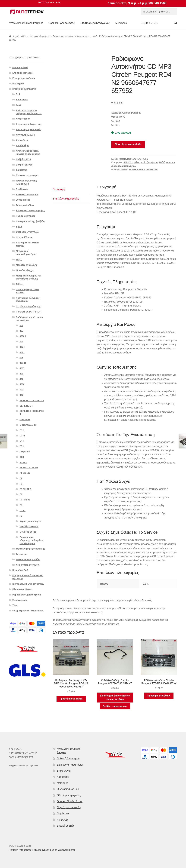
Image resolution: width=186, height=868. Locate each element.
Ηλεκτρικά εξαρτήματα (40, 36)
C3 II (22, 430)
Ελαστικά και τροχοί (23, 73)
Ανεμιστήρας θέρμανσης (29, 124)
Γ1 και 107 (25, 473)
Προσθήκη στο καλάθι (128, 144)
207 (21, 331)
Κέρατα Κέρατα (24, 237)
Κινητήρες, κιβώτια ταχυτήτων (28, 584)
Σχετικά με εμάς (66, 826)
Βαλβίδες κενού (24, 165)
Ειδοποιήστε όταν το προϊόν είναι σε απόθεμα (115, 698)
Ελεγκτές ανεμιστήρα (27, 175)
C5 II (131, 162)
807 (21, 395)
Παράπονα (63, 814)
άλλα (19, 105)
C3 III (22, 436)
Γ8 (21, 516)
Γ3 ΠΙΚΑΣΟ (25, 489)
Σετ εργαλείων (20, 600)
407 (95, 36)
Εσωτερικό (18, 84)
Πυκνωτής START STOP (29, 312)
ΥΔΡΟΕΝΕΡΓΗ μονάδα (28, 559)
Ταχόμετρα (22, 554)
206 (21, 325)
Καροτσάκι (63, 777)
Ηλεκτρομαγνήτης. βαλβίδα (30, 221)
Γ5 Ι (21, 505)
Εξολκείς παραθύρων (27, 195)
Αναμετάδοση (23, 119)
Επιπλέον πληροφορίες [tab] (66, 199)
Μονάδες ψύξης (28, 532)
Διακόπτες (21, 170)
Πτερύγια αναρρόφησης (29, 306)
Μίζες (19, 260)
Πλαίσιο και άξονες (22, 589)
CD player (25, 452)
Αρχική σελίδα (19, 36)
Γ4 (21, 494)
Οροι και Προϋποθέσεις (62, 23)
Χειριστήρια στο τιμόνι (28, 565)
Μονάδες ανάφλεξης (27, 265)
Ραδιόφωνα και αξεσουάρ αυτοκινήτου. (72, 36)
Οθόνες (20, 284)
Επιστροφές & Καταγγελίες (95, 23)
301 (21, 342)
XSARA (23, 462)
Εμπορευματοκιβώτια (24, 78)
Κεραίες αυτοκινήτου (30, 521)
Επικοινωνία (64, 771)
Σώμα (15, 605)
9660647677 (152, 170)
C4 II (22, 441)
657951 (132, 170)
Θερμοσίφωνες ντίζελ (27, 232)
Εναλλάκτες (22, 189)
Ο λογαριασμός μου (68, 789)
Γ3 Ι (21, 484)
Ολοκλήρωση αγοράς (69, 795)
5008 (22, 384)
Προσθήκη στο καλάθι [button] (71, 699)
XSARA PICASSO (29, 468)
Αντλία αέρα (22, 145)
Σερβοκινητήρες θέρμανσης (30, 549)
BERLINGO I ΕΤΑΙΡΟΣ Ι (32, 400)
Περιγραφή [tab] (59, 189)
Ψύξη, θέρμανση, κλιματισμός (28, 611)
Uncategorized (20, 67)
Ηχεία (19, 227)
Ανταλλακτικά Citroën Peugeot (26, 23)
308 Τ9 (23, 363)
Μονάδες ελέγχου (25, 270)
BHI (18, 94)
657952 (141, 170)
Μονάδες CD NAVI (29, 526)
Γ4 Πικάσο (25, 500)
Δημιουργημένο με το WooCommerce (55, 850)
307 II (22, 347)
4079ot (124, 170)
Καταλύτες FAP (20, 570)
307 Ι (22, 352)
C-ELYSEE (25, 420)
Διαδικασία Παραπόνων (70, 765)
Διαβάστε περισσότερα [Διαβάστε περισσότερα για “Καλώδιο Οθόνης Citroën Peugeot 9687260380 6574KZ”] (115, 706)
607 (21, 390)
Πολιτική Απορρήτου (68, 759)
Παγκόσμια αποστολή (69, 807)
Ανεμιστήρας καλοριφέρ (29, 129)
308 (21, 358)
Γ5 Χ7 (22, 510)
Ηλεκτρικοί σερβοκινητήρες (30, 211)
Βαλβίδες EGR (24, 159)
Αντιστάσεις (22, 140)
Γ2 (21, 478)
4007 (22, 368)
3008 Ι (23, 336)
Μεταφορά (121, 23)
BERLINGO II (26, 406)
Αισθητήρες (22, 100)
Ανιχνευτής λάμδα (25, 135)
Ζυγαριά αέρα (23, 200)
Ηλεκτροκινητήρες (26, 216)
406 (21, 374)
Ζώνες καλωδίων (25, 205)
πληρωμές (63, 820)
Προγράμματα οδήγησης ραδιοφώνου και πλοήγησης (32, 540)
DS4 (22, 457)
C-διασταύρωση (28, 425)
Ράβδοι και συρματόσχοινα (27, 595)
